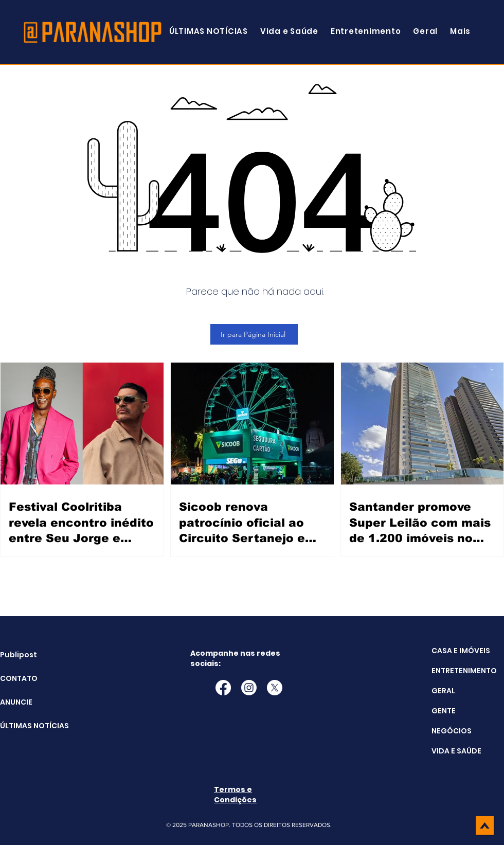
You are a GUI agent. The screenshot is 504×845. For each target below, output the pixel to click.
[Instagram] (249, 688)
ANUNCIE (16, 702)
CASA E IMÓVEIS (461, 651)
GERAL (443, 691)
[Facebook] (223, 688)
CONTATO (19, 678)
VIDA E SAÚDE (456, 751)
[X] (275, 688)
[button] (460, 31)
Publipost (19, 655)
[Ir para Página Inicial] (254, 334)
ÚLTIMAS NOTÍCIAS (26, 726)
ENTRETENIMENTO (464, 671)
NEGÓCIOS (452, 731)
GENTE (444, 711)
